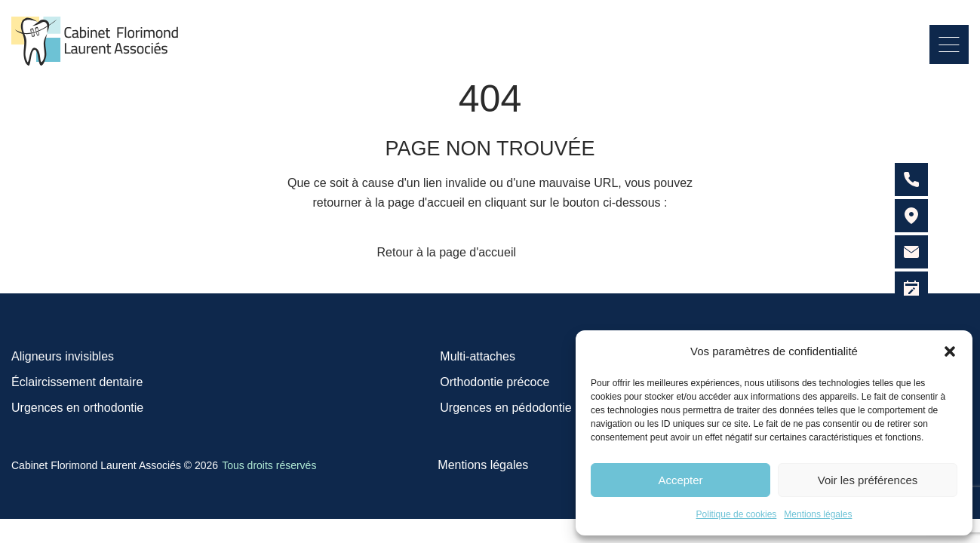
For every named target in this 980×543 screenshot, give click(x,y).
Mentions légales (818, 514)
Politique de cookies (737, 514)
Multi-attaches (478, 356)
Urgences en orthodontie (77, 408)
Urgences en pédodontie (505, 408)
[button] (950, 351)
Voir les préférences (868, 480)
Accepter (680, 480)
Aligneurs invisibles (63, 356)
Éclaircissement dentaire (77, 382)
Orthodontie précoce (495, 382)
